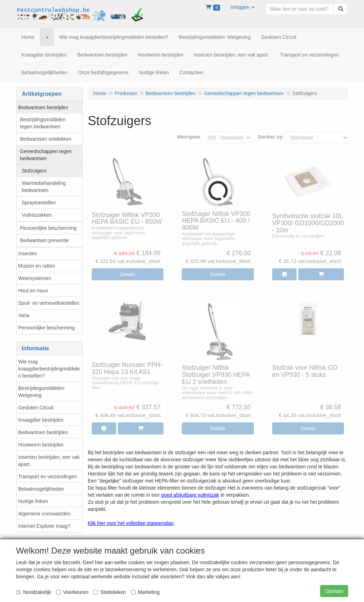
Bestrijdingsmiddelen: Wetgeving (42, 392)
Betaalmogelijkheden (41, 489)
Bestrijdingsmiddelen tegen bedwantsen (43, 123)
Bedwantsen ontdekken (46, 139)
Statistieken (109, 592)
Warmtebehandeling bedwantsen (44, 187)
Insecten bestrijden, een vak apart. (49, 461)
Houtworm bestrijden (41, 445)
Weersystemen (35, 278)
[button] (243, 7)
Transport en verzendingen (48, 477)
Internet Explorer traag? (44, 526)
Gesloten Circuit (36, 408)
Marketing (145, 592)
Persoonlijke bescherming (48, 228)
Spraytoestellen (39, 203)
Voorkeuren (72, 592)
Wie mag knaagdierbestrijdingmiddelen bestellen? (49, 369)
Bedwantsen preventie (45, 240)
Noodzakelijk (34, 592)
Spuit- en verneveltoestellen (49, 303)
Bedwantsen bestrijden (43, 107)
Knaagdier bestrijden (41, 420)
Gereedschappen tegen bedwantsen (46, 155)
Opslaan (334, 591)
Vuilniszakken (37, 215)
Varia (24, 315)
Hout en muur (33, 291)
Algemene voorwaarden (44, 514)
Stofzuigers (34, 171)
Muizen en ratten (37, 266)
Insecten (28, 253)
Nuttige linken (33, 501)
